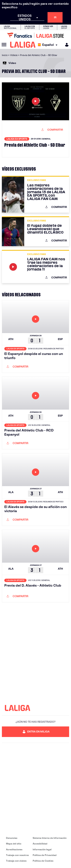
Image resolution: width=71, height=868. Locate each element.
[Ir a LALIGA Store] (35, 35)
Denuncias (12, 838)
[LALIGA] (23, 45)
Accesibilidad (40, 844)
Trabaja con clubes (16, 861)
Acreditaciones (14, 849)
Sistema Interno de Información (50, 838)
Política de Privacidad (45, 855)
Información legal (42, 849)
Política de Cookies (43, 861)
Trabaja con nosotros (17, 855)
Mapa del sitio (14, 844)
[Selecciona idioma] (49, 45)
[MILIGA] (66, 45)
